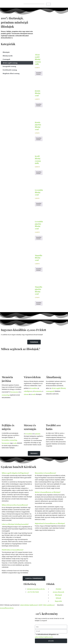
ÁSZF (41, 605)
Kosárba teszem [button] (39, 73)
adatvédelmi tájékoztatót (44, 637)
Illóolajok (6, 52)
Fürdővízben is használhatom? (13, 550)
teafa (34, 394)
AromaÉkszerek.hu (7, 608)
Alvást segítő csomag (10, 63)
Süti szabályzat (49, 605)
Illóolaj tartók (8, 56)
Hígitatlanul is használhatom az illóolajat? (50, 523)
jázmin (38, 434)
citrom (26, 394)
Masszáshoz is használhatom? (45, 473)
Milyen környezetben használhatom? (15, 505)
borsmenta (14, 392)
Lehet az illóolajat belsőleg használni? (15, 524)
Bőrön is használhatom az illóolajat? (48, 492)
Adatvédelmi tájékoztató (29, 605)
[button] (34, 4)
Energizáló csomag (9, 66)
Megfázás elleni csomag (11, 73)
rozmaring (6, 395)
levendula (33, 388)
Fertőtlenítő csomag (10, 70)
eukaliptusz (28, 391)
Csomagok (6, 59)
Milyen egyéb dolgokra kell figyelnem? (15, 473)
